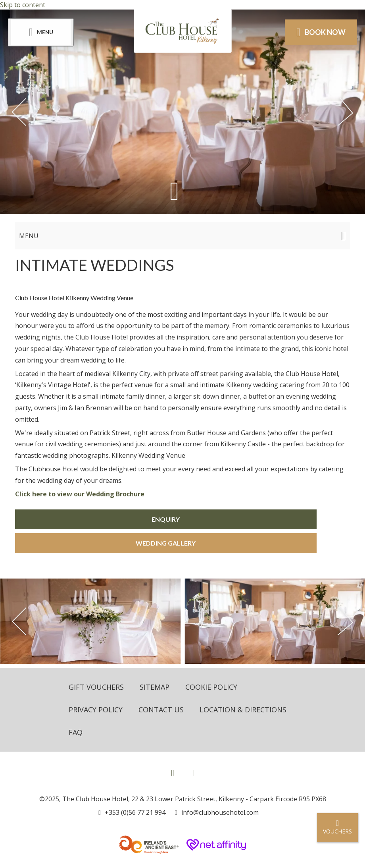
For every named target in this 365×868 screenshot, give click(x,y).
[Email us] (217, 812)
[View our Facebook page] (173, 773)
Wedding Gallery (166, 543)
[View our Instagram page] (192, 773)
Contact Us (161, 710)
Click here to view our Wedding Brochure (80, 494)
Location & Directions (243, 710)
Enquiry (166, 519)
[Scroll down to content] (174, 191)
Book (321, 32)
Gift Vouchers (96, 687)
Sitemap (155, 687)
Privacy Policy (96, 710)
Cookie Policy (211, 687)
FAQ (76, 732)
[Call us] (132, 812)
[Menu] (41, 32)
